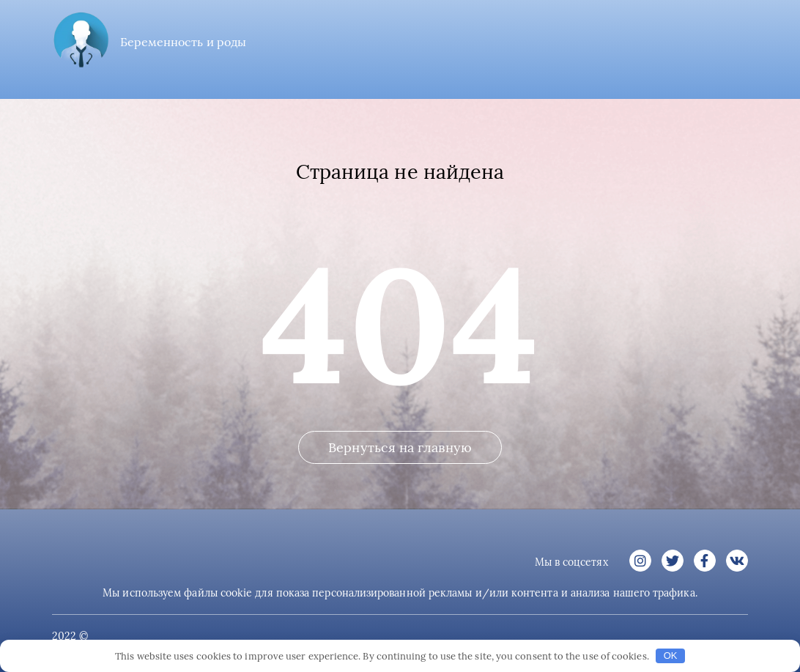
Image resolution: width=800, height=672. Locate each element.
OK (671, 656)
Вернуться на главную (400, 447)
